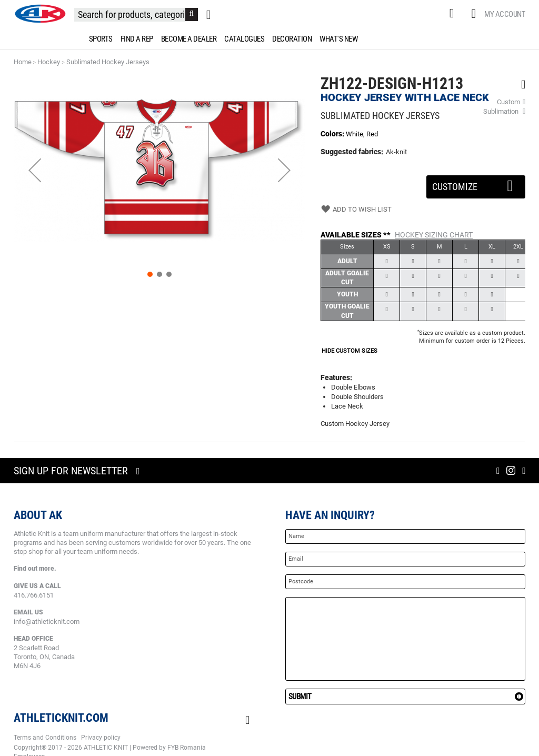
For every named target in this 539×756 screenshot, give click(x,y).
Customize (476, 184)
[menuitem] (99, 39)
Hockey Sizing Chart (434, 235)
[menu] (269, 39)
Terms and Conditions (45, 738)
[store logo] (40, 14)
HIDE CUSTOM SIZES (350, 351)
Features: (336, 377)
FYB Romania (187, 748)
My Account (505, 14)
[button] (35, 170)
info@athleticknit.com (47, 621)
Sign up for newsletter (71, 471)
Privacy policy (101, 738)
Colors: (333, 134)
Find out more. (35, 569)
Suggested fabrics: (352, 152)
